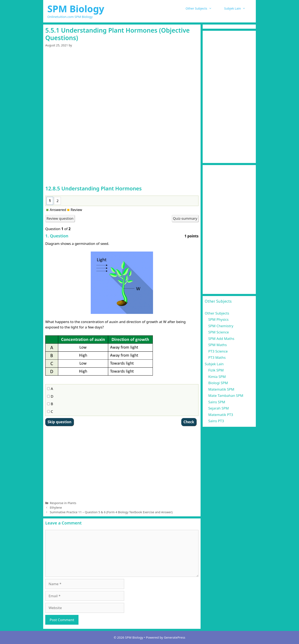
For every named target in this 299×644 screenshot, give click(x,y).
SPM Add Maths (221, 339)
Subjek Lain (238, 8)
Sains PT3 (216, 421)
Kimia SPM (217, 377)
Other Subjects (202, 8)
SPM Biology (76, 9)
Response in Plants (63, 503)
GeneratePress (175, 637)
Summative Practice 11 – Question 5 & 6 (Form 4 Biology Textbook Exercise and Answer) (111, 512)
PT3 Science (218, 351)
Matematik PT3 (221, 415)
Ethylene (56, 508)
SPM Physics (218, 319)
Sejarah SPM (219, 408)
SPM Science (219, 332)
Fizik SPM (216, 370)
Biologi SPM (218, 383)
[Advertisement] (122, 84)
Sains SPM (217, 402)
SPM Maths (218, 345)
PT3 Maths (217, 357)
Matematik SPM (221, 389)
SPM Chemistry (221, 326)
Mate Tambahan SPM (226, 395)
